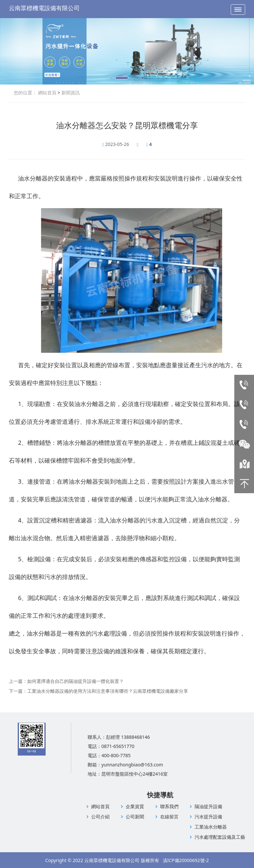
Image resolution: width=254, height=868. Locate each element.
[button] (112, 78)
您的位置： (25, 93)
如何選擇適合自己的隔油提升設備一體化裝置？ (75, 681)
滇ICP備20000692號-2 (186, 860)
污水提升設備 (208, 817)
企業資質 (135, 806)
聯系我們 (169, 806)
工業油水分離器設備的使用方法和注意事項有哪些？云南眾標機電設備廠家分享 (108, 691)
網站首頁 (47, 93)
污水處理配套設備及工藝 (220, 837)
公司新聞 (135, 817)
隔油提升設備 (208, 806)
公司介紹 (100, 817)
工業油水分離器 (211, 827)
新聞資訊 (70, 93)
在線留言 (169, 817)
